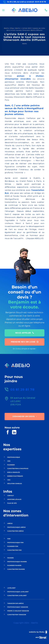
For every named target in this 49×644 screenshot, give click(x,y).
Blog (12, 28)
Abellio (6, 28)
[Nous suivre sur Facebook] (8, 433)
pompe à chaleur (30, 76)
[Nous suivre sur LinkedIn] (14, 433)
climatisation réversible (18, 79)
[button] (3, 10)
